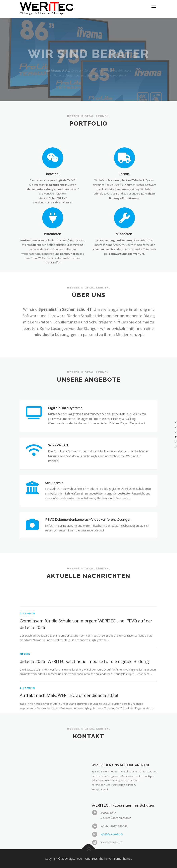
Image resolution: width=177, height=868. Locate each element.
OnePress (91, 859)
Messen (25, 699)
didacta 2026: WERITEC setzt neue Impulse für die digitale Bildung (84, 706)
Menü (154, 7)
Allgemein (27, 659)
